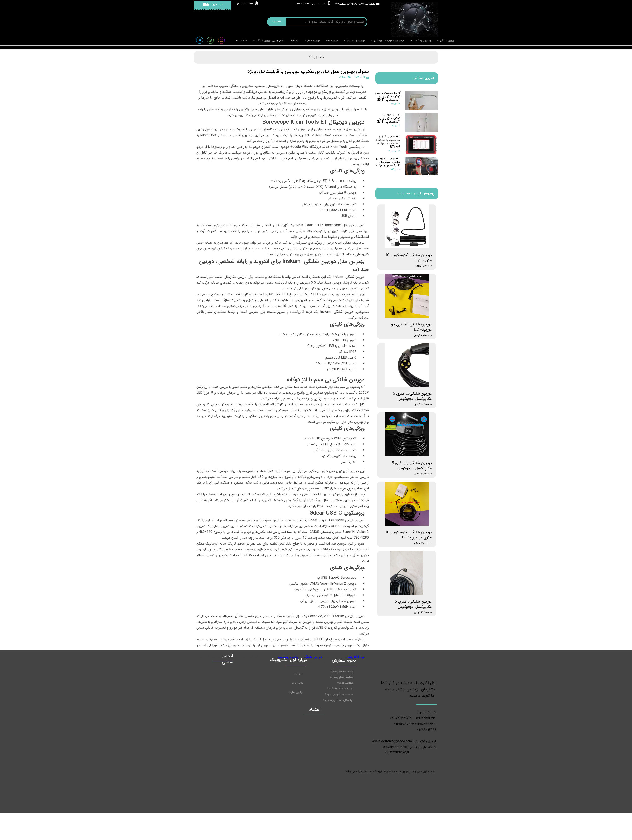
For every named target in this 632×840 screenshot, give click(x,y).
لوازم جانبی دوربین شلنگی (270, 41)
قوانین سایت (296, 725)
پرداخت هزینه (345, 716)
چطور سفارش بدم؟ (342, 704)
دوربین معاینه (312, 41)
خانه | (320, 57)
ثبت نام (241, 3)
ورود (251, 3)
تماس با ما (298, 716)
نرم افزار (294, 41)
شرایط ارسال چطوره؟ (341, 710)
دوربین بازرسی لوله (355, 41)
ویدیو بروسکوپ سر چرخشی (389, 41)
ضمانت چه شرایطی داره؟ (339, 728)
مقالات (343, 77)
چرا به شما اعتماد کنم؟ (340, 722)
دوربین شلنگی (448, 41)
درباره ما (299, 707)
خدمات (243, 41)
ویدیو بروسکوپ (422, 41)
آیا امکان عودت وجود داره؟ (338, 734)
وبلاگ (312, 57)
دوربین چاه (332, 41)
